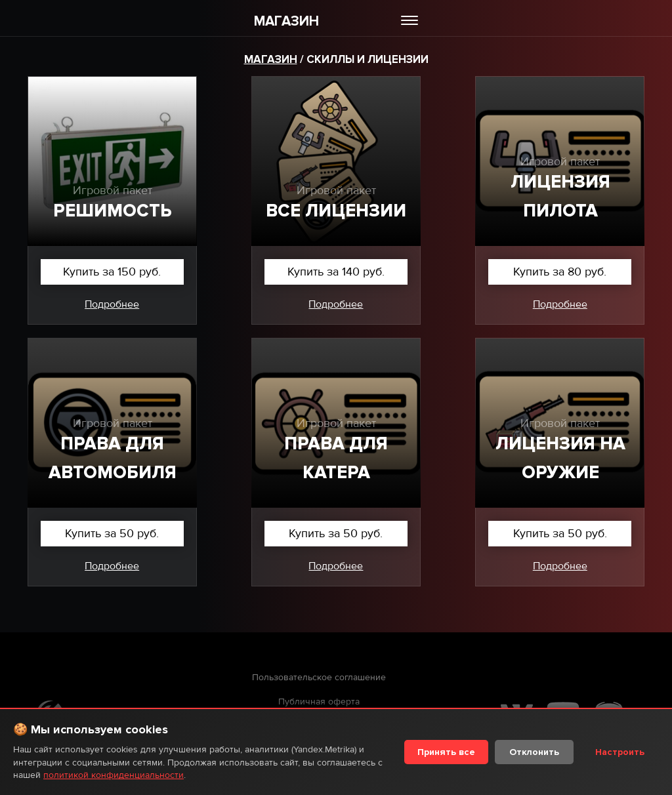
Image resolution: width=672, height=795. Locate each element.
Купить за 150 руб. (112, 272)
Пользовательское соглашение (319, 677)
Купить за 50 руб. (112, 533)
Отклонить (534, 752)
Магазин (271, 59)
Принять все (446, 752)
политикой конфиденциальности (114, 775)
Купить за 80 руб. (560, 272)
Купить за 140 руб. (336, 272)
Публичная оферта (319, 702)
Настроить (620, 752)
